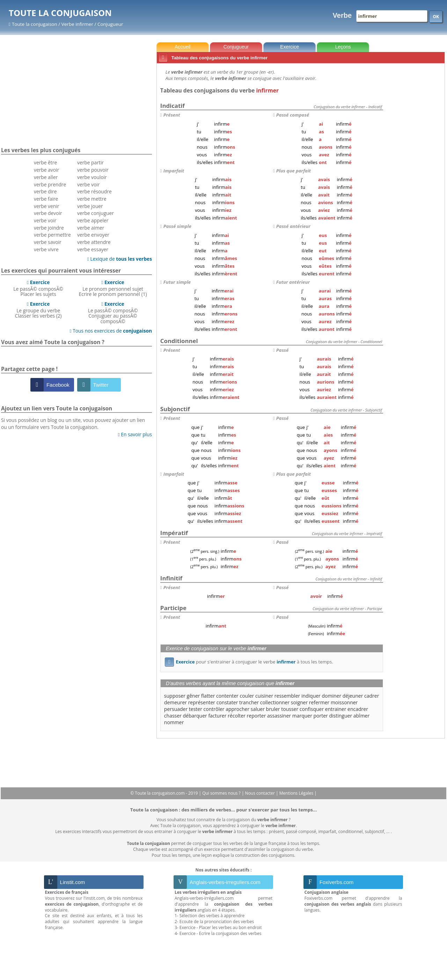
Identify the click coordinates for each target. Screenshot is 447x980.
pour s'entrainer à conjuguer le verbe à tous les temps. (249, 662)
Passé (283, 350)
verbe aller (46, 177)
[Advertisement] (415, 171)
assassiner (279, 716)
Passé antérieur (293, 226)
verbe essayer (93, 249)
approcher (237, 709)
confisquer (312, 709)
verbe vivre (46, 249)
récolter (237, 716)
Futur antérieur (293, 282)
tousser (290, 709)
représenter (202, 702)
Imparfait (174, 171)
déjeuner (353, 696)
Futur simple (177, 282)
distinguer (340, 716)
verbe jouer (90, 206)
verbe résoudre (94, 191)
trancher (249, 702)
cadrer (372, 696)
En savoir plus (135, 434)
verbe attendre (94, 242)
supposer (175, 696)
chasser (173, 716)
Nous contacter (261, 793)
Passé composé (293, 115)
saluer (258, 709)
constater (227, 702)
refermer (319, 702)
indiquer (311, 696)
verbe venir (46, 206)
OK (436, 17)
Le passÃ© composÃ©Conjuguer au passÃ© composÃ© (113, 313)
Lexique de (120, 259)
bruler (273, 709)
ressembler (287, 696)
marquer (302, 716)
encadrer (358, 709)
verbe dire (45, 191)
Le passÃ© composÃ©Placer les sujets (38, 288)
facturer (217, 716)
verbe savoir (48, 242)
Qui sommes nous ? (222, 793)
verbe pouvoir (93, 170)
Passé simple (177, 226)
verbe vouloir (92, 177)
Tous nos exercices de (111, 331)
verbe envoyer (93, 235)
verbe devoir (48, 213)
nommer (174, 722)
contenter (227, 696)
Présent (172, 115)
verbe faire (46, 199)
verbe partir (90, 162)
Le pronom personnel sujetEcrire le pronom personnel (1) (113, 288)
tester (196, 709)
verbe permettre (52, 235)
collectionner (275, 702)
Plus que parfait (294, 171)
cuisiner (264, 696)
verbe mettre (92, 199)
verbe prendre (50, 184)
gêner (193, 696)
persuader (176, 709)
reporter (257, 716)
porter (321, 716)
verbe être (45, 162)
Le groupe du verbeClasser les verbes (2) (38, 310)
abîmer (361, 716)
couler (247, 696)
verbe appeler (93, 220)
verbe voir (45, 220)
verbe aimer (91, 228)
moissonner (344, 702)
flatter (208, 696)
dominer (331, 696)
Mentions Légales (297, 793)
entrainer (336, 709)
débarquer (195, 716)
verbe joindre (49, 228)
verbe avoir (46, 170)
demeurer (175, 702)
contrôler (214, 709)
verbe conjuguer (96, 213)
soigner (299, 702)
